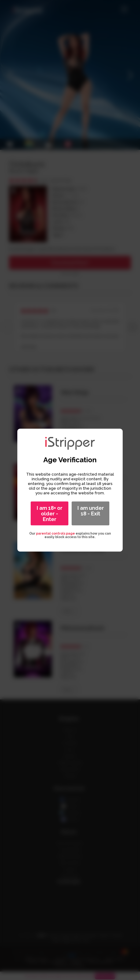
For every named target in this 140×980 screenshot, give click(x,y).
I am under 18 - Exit (91, 510)
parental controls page (55, 533)
